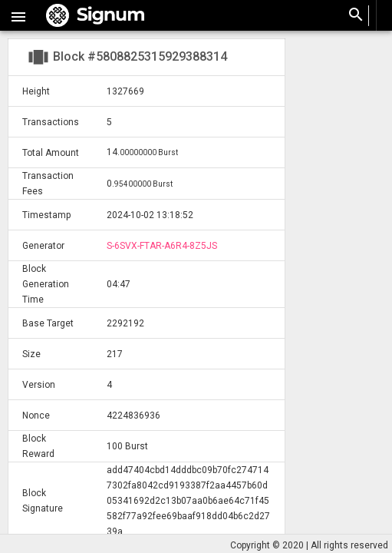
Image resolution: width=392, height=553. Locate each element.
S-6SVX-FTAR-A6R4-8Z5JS (162, 246)
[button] (18, 15)
